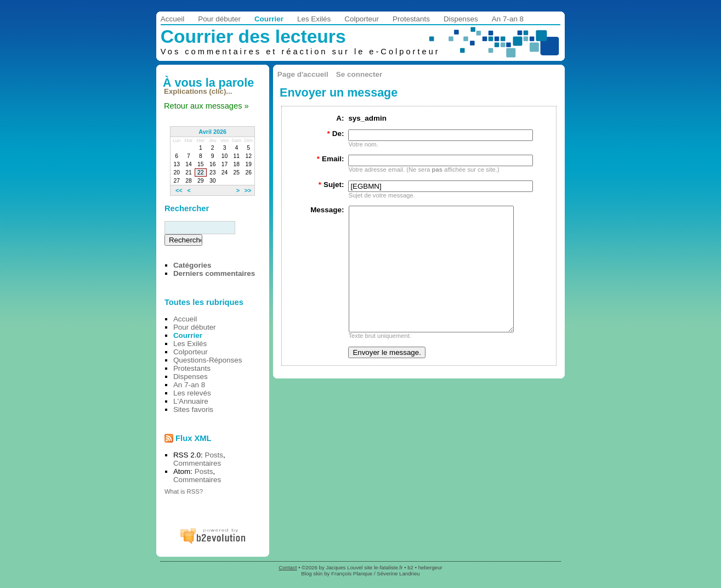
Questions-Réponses (208, 360)
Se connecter (359, 74)
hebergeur (430, 567)
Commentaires (197, 463)
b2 (410, 567)
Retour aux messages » (206, 106)
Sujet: (331, 185)
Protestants (411, 19)
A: (340, 118)
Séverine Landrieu (398, 573)
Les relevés (192, 393)
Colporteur (362, 19)
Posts (214, 455)
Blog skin (312, 573)
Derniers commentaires (214, 273)
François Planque (352, 573)
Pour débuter (219, 19)
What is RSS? (184, 491)
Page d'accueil (303, 74)
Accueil (172, 19)
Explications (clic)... (198, 91)
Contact (288, 567)
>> (248, 190)
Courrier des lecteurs (253, 36)
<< (179, 190)
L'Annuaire (191, 401)
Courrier (269, 19)
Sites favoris (193, 409)
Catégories (192, 265)
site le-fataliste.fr (383, 567)
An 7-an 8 (508, 19)
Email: (331, 159)
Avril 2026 (212, 132)
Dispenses (461, 19)
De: (335, 134)
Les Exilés (314, 19)
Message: (327, 210)
